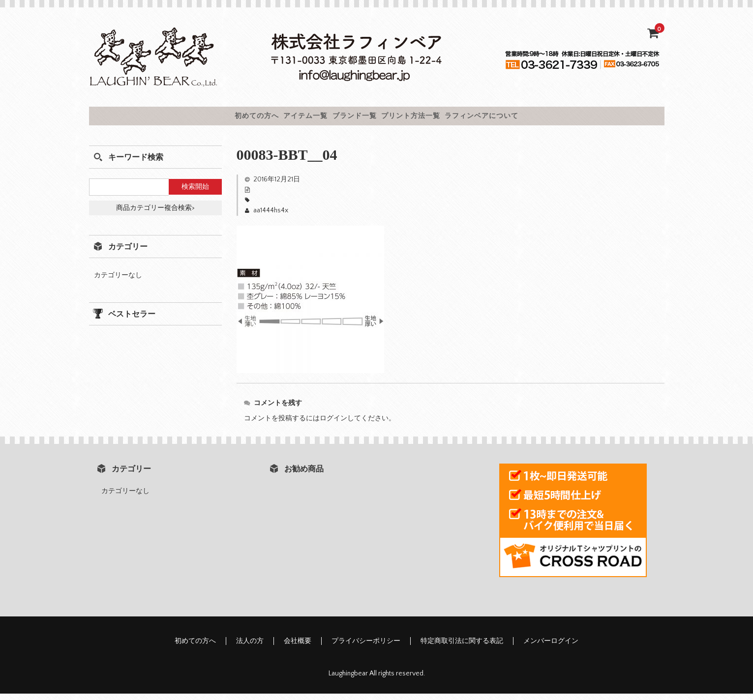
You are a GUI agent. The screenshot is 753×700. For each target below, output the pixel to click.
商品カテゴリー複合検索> (155, 214)
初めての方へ (204, 119)
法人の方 (250, 647)
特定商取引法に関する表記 (462, 647)
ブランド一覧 (352, 119)
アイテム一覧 (278, 119)
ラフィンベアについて (533, 119)
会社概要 (298, 647)
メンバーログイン (551, 647)
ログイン (333, 425)
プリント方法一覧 (434, 119)
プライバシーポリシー (366, 647)
